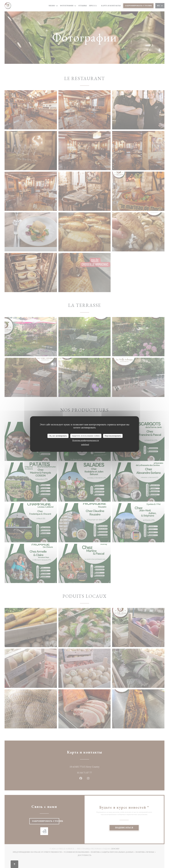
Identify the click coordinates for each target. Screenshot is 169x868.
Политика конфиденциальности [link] (86, 440)
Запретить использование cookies (86, 436)
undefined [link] (85, 444)
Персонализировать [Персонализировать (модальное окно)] (113, 436)
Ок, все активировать (58, 436)
